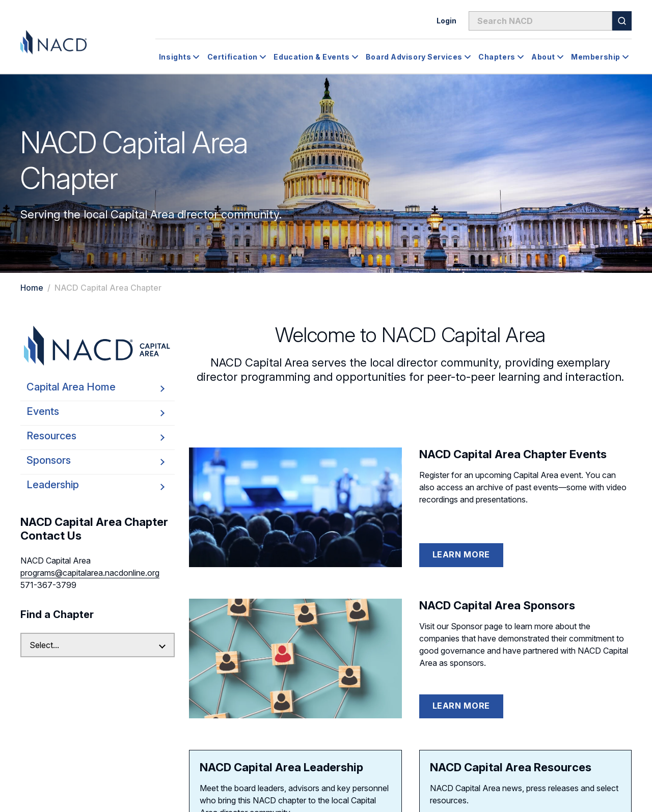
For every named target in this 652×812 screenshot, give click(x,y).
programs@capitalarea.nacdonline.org (90, 573)
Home (32, 288)
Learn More (461, 554)
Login (446, 21)
